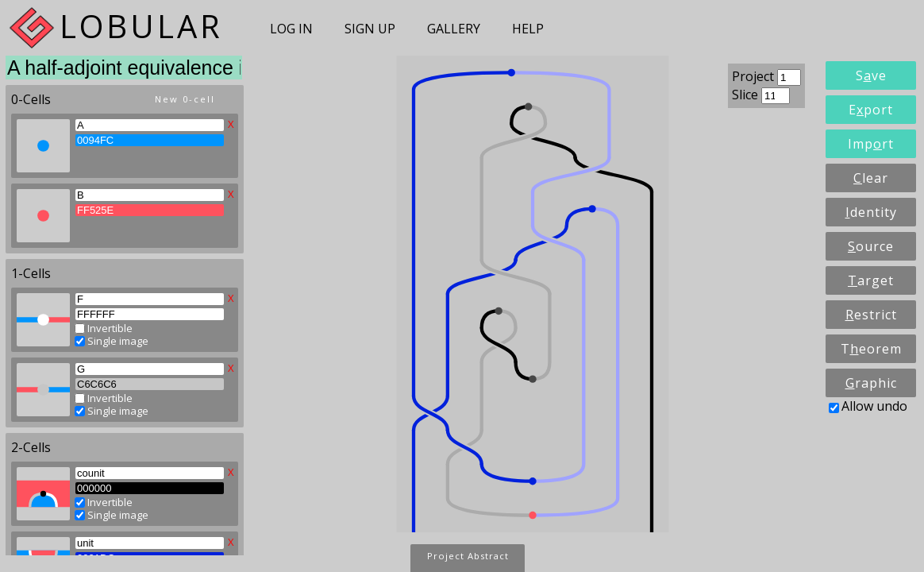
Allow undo (868, 406)
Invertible (104, 326)
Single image (112, 338)
